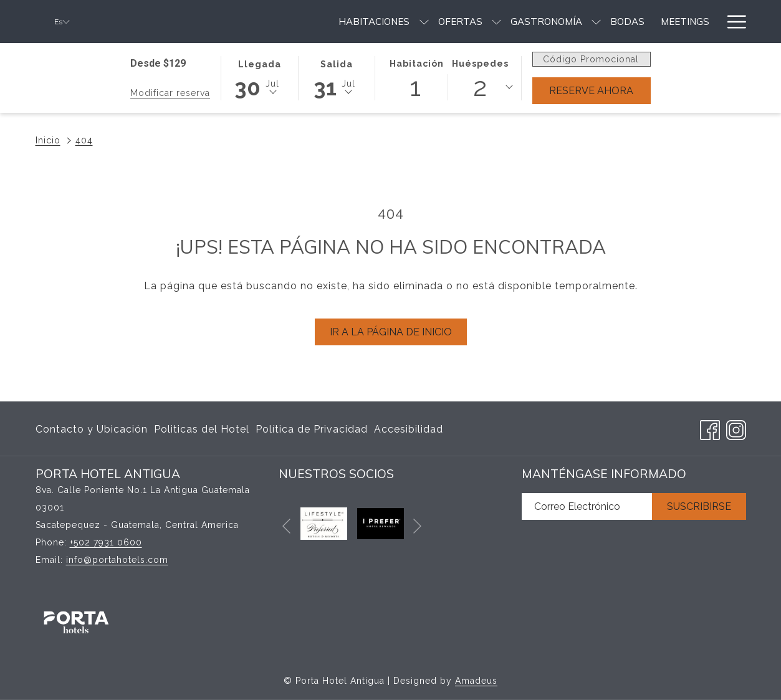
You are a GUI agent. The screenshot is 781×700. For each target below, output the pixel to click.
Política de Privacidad (312, 429)
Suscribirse (699, 506)
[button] (259, 77)
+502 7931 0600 (106, 542)
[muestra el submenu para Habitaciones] (271, 22)
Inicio (48, 140)
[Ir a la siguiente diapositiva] (417, 526)
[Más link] (732, 22)
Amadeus (476, 681)
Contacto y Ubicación (92, 429)
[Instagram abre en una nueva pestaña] (736, 428)
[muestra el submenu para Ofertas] (344, 22)
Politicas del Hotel (202, 429)
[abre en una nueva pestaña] (324, 523)
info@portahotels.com (117, 560)
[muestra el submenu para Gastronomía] (444, 22)
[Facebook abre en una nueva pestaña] (710, 428)
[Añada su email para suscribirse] (587, 506)
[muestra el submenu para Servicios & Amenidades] (712, 22)
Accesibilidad (409, 429)
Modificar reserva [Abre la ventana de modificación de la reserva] (170, 93)
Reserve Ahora (591, 91)
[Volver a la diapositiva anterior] (286, 526)
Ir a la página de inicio (391, 332)
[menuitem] (222, 22)
